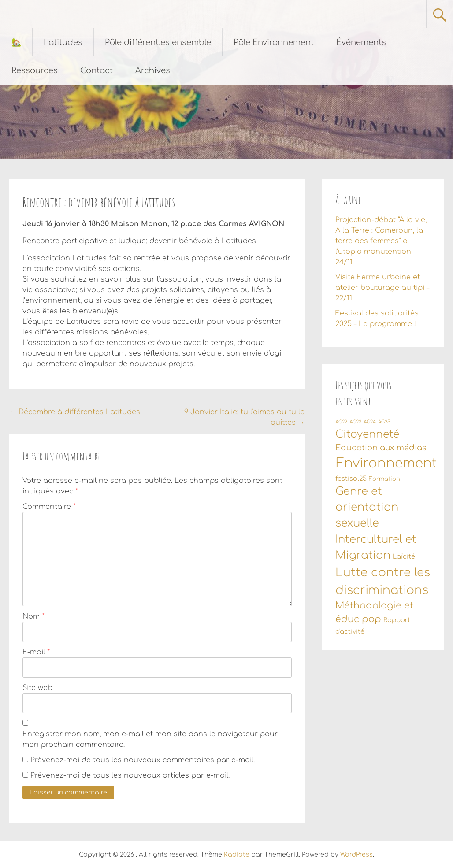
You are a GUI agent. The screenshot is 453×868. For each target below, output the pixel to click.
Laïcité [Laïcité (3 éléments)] (404, 556)
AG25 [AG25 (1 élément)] (384, 422)
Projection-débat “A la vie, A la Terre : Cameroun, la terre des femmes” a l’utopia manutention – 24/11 (381, 241)
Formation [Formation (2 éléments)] (384, 479)
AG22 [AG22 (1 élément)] (341, 422)
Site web (37, 688)
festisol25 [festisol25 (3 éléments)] (351, 479)
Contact (97, 70)
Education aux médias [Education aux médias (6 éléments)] (381, 448)
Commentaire (49, 507)
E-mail (36, 652)
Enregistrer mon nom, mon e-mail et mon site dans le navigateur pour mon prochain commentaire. (150, 739)
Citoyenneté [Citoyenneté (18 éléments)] (367, 434)
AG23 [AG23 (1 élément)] (355, 422)
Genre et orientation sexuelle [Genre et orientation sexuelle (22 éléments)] (367, 508)
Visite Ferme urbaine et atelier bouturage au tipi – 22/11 (382, 288)
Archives (153, 70)
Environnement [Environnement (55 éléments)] (386, 463)
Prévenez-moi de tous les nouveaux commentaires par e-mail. (143, 760)
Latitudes (63, 42)
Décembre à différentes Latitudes (75, 412)
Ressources (35, 70)
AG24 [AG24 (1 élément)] (370, 422)
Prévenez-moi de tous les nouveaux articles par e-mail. (130, 775)
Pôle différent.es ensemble (158, 42)
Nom (33, 616)
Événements (361, 42)
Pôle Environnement (274, 42)
